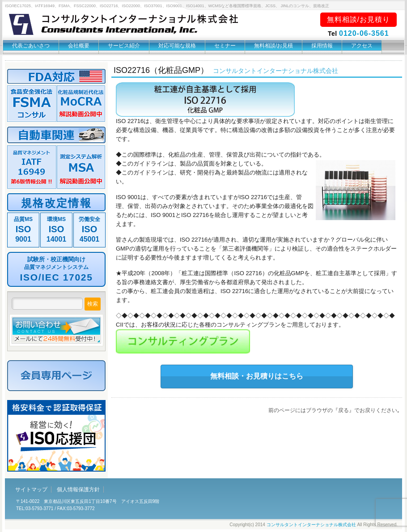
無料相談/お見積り (358, 19)
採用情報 (322, 46)
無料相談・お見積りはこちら (257, 376)
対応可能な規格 (177, 46)
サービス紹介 (124, 46)
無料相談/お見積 (273, 46)
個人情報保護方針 (78, 489)
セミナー (225, 46)
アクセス (362, 46)
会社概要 (79, 46)
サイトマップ (31, 489)
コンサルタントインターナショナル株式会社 (311, 525)
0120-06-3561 (364, 33)
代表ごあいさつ (31, 46)
